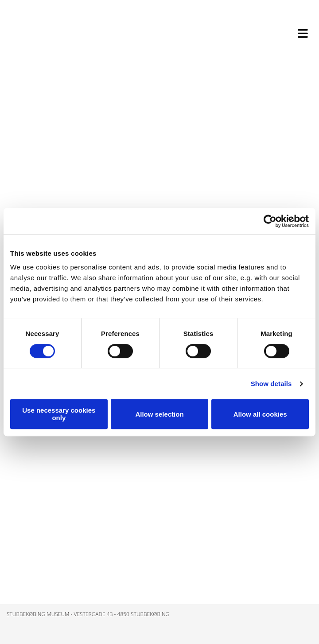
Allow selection (159, 414)
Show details (271, 384)
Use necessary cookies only (59, 414)
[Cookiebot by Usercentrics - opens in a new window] (270, 221)
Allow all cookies (260, 414)
